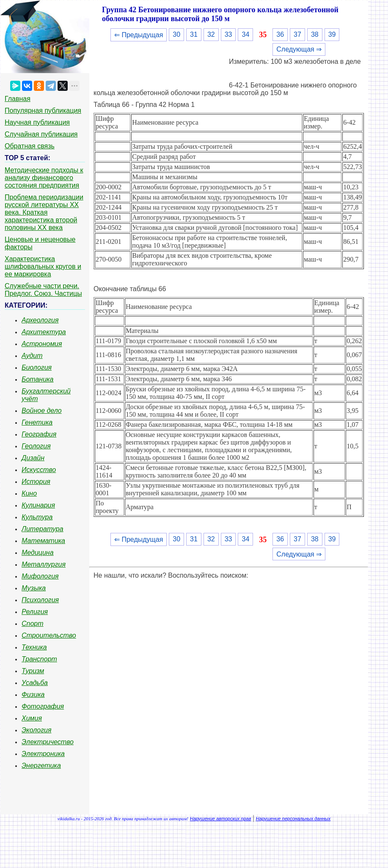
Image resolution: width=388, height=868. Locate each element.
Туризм (33, 671)
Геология (36, 446)
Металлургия (44, 564)
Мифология (40, 576)
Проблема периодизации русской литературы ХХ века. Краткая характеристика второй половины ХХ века (44, 212)
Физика (33, 695)
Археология (40, 320)
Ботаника (38, 379)
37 (297, 34)
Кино (29, 493)
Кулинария (38, 505)
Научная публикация (37, 122)
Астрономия (42, 344)
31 (194, 34)
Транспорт (39, 659)
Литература (43, 529)
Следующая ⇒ (299, 49)
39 (332, 34)
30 (176, 34)
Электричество (48, 742)
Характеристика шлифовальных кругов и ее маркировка (43, 266)
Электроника (43, 754)
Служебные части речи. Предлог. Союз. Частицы (43, 290)
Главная (18, 99)
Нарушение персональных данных (293, 819)
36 (280, 34)
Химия (32, 718)
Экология (36, 730)
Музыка (34, 588)
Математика (43, 541)
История (36, 482)
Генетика (37, 422)
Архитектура (44, 332)
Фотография (43, 706)
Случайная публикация (41, 134)
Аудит (32, 356)
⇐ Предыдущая (139, 35)
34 (245, 34)
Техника (34, 647)
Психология (40, 600)
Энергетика (41, 766)
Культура (37, 517)
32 (211, 34)
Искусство (39, 470)
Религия (35, 612)
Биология (37, 367)
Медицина (38, 553)
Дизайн (33, 458)
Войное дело (42, 411)
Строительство (49, 635)
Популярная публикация (43, 111)
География (39, 434)
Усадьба (35, 683)
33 (228, 34)
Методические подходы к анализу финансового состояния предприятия (44, 178)
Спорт (33, 624)
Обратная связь (30, 146)
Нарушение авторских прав (220, 819)
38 (315, 34)
